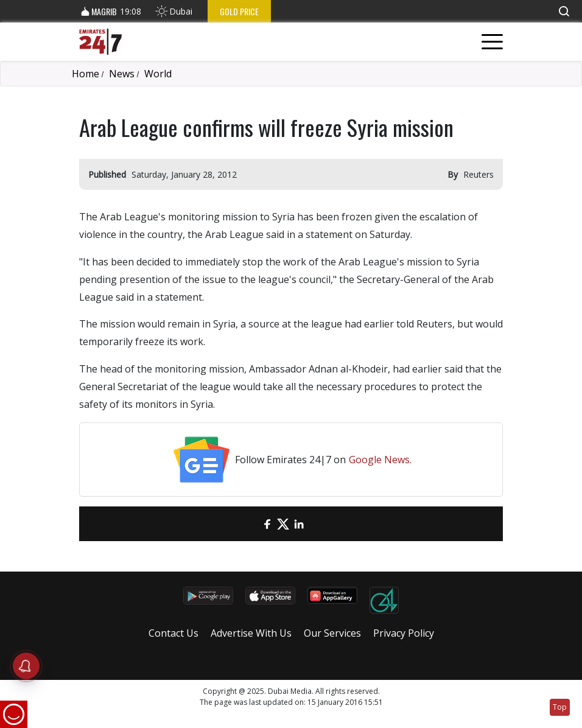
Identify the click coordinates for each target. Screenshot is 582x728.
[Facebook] (267, 524)
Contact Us (174, 633)
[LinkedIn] (299, 524)
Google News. (380, 460)
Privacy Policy (404, 633)
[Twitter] (283, 524)
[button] (564, 11)
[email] (251, 524)
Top (560, 707)
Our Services (332, 633)
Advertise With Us (251, 633)
